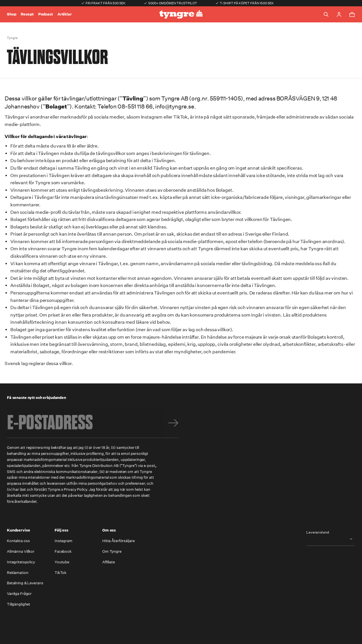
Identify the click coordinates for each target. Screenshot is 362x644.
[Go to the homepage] (181, 14)
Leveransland (318, 532)
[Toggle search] (326, 14)
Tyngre (12, 38)
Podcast (46, 14)
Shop (11, 14)
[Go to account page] (339, 14)
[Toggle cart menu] (352, 14)
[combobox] (331, 539)
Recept (27, 14)
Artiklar (65, 14)
